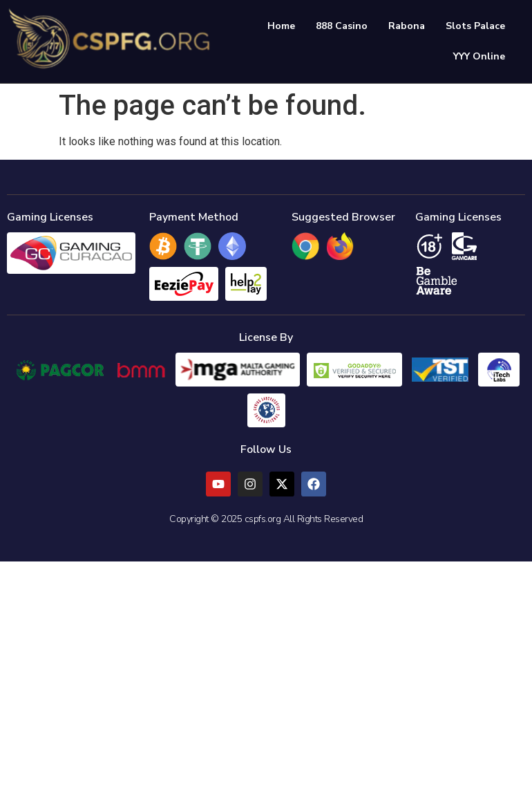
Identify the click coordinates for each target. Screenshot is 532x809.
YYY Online (486, 56)
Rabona (414, 25)
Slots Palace (482, 25)
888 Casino (349, 25)
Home (288, 25)
